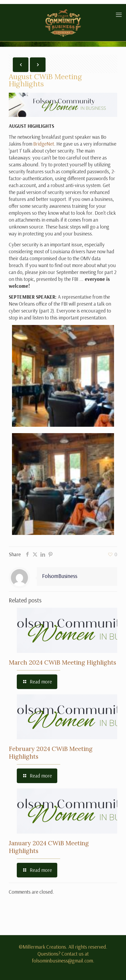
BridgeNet (44, 144)
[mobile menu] (119, 15)
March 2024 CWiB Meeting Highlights (62, 662)
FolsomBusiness (60, 576)
